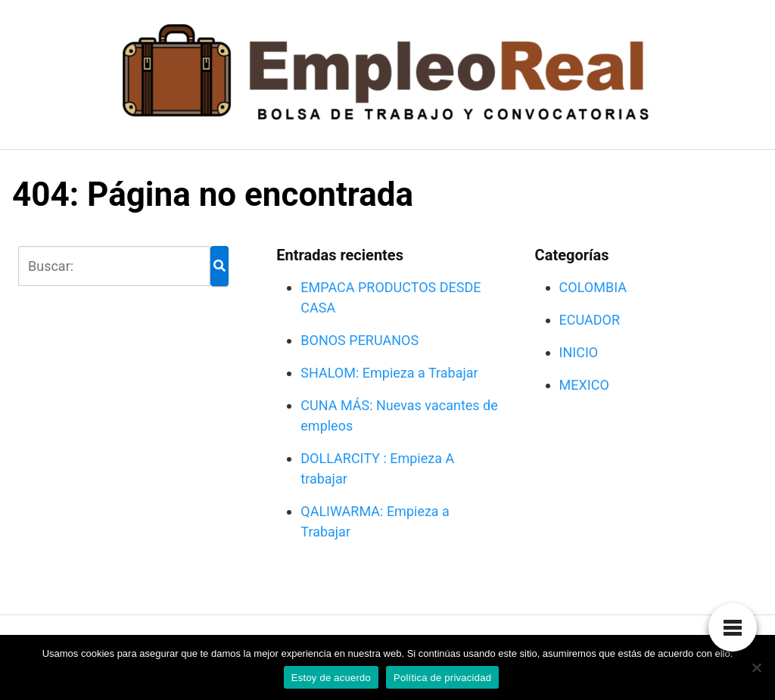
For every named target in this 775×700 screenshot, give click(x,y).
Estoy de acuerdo (331, 678)
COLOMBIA (593, 287)
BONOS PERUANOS (359, 340)
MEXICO (584, 385)
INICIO (579, 352)
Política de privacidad (442, 678)
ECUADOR (590, 320)
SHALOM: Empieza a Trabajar (389, 373)
